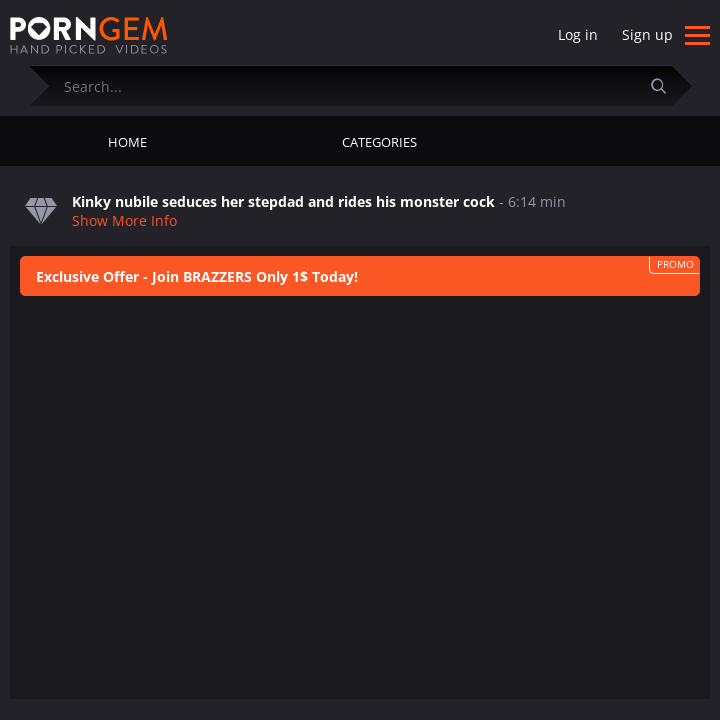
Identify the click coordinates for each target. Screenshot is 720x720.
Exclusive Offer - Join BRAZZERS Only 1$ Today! (197, 276)
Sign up (647, 34)
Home (127, 142)
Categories (379, 142)
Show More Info (124, 220)
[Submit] (667, 85)
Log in (578, 34)
